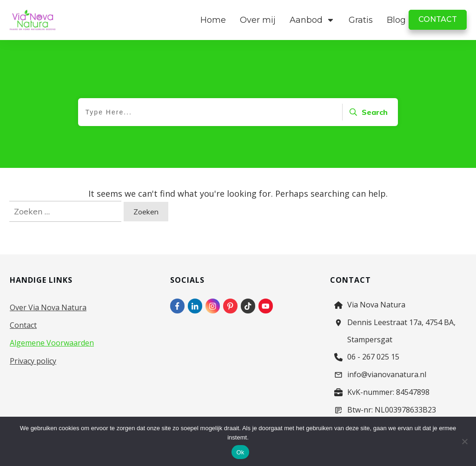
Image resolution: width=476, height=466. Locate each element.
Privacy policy (33, 361)
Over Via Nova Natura (48, 307)
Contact (23, 325)
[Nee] (464, 441)
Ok (240, 452)
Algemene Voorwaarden (52, 343)
